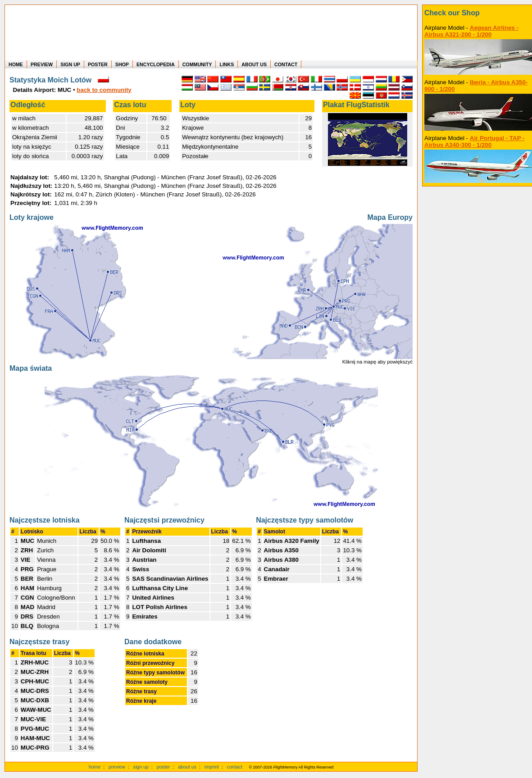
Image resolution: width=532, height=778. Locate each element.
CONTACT (286, 64)
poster (164, 767)
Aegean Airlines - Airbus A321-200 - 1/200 (471, 31)
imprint (212, 767)
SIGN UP (70, 64)
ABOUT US (254, 64)
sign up (141, 767)
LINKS (227, 64)
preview (117, 767)
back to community (104, 90)
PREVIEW (42, 64)
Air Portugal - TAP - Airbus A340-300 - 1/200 (474, 141)
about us (187, 767)
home (95, 767)
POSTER (98, 64)
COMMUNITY (197, 64)
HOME (16, 64)
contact (235, 767)
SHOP (122, 64)
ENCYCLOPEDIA (156, 64)
